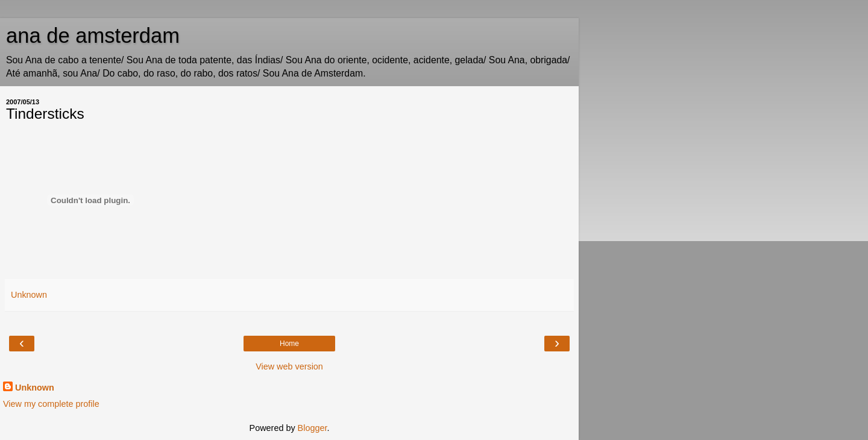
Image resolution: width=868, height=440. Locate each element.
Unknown (35, 388)
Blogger (313, 428)
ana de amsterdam (93, 36)
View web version (289, 366)
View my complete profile (51, 404)
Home (289, 344)
